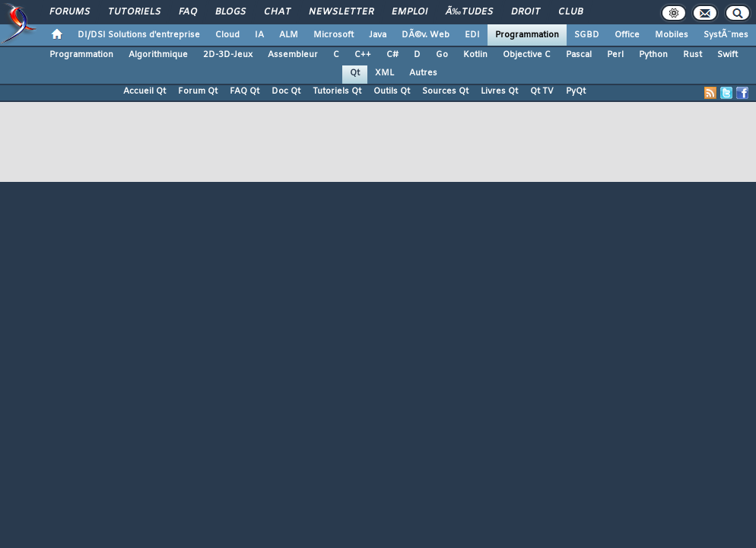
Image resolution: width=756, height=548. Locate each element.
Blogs (230, 12)
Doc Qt (286, 91)
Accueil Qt (145, 91)
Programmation (527, 35)
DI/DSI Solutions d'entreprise (139, 35)
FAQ (188, 12)
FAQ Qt (245, 91)
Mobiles (672, 35)
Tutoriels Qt (337, 91)
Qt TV (542, 91)
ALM (289, 35)
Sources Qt (445, 91)
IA (259, 35)
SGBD (587, 35)
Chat (277, 12)
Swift (727, 55)
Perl (615, 55)
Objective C (527, 55)
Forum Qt (198, 91)
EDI (472, 35)
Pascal (579, 55)
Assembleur (293, 55)
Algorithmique (158, 55)
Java (378, 35)
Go (442, 55)
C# (392, 55)
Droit (526, 12)
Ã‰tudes (469, 12)
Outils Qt (392, 91)
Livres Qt (499, 91)
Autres (423, 73)
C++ (363, 55)
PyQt (576, 91)
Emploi (410, 12)
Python (653, 55)
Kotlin (475, 55)
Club (570, 12)
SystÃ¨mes (726, 35)
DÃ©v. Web (426, 35)
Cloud (227, 35)
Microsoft (334, 35)
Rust (692, 55)
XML (384, 73)
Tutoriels (134, 12)
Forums (70, 12)
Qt (355, 73)
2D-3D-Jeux (228, 55)
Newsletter (341, 12)
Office (627, 35)
